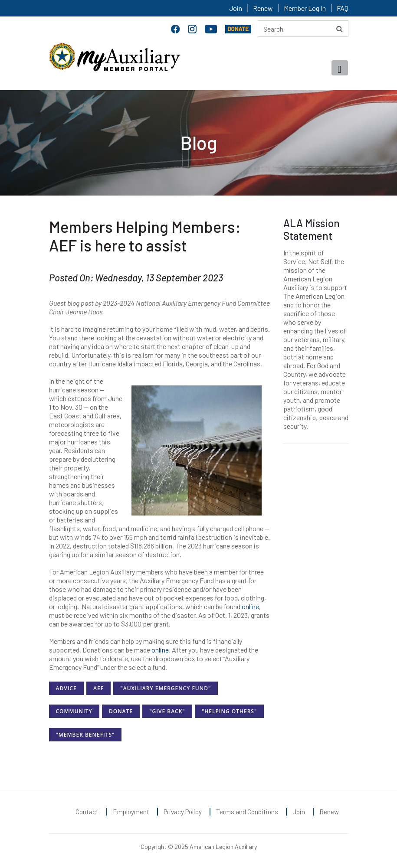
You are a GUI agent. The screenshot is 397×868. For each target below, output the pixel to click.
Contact (87, 812)
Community (74, 711)
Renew (263, 8)
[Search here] (303, 29)
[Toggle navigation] (340, 68)
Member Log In (305, 8)
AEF (98, 688)
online (250, 606)
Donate (121, 711)
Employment (131, 812)
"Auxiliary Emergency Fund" (166, 688)
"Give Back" (167, 711)
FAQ (343, 8)
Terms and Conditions (247, 812)
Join (236, 8)
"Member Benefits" (85, 735)
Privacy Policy (183, 812)
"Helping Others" (229, 711)
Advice (66, 688)
